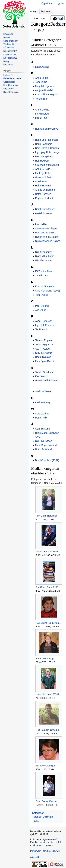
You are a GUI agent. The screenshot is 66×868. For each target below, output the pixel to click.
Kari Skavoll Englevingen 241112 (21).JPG (49, 623)
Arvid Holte (41, 182)
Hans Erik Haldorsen (46, 140)
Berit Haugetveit (44, 156)
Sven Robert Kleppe (46, 229)
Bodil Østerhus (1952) (47, 460)
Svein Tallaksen (44, 391)
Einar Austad (42, 67)
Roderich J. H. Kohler (47, 237)
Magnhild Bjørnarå (45, 86)
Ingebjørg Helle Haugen (48, 152)
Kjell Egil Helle (43, 173)
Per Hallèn (41, 224)
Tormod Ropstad (44, 340)
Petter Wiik (41, 418)
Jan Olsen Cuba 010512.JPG (49, 587)
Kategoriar (38, 813)
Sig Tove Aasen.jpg (46, 766)
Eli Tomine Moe (43, 271)
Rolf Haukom (42, 161)
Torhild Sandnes (44, 372)
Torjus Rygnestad (45, 344)
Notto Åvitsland (43, 449)
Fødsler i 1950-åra (43, 817)
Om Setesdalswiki (51, 851)
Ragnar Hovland (44, 198)
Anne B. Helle (43, 169)
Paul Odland (42, 306)
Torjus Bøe (41, 99)
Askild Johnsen (43, 213)
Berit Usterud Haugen (47, 148)
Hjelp (60, 19)
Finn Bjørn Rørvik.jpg (47, 516)
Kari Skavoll (42, 376)
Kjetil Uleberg (42, 403)
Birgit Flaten (42, 118)
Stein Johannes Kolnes (48, 241)
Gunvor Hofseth (44, 177)
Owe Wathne (42, 414)
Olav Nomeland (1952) (47, 291)
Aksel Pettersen (44, 321)
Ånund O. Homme (45, 190)
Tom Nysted (42, 295)
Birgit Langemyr (44, 252)
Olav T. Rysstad (44, 353)
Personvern (36, 851)
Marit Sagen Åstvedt (46, 445)
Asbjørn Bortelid (44, 90)
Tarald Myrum (43, 276)
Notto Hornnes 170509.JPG (49, 694)
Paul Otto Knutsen (45, 233)
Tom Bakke (41, 82)
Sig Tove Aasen (43, 441)
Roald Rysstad (43, 357)
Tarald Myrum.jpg (45, 658)
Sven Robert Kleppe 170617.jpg (49, 801)
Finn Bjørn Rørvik (45, 361)
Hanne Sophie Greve (47, 129)
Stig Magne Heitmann (47, 165)
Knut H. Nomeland (45, 286)
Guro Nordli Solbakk (46, 380)
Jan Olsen (41, 310)
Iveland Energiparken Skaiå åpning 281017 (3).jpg (49, 552)
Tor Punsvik (41, 329)
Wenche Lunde (43, 260)
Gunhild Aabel (43, 429)
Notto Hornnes (43, 194)
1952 (36, 821)
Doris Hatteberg (44, 144)
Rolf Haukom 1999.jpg (47, 730)
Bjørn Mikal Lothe (45, 256)
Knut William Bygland (47, 95)
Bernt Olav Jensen (45, 209)
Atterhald (34, 857)
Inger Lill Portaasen (46, 325)
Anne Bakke (42, 78)
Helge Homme (43, 186)
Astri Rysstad (42, 349)
